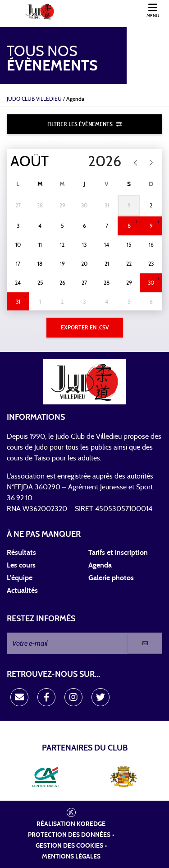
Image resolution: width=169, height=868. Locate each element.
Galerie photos (111, 578)
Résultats (21, 553)
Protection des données (69, 835)
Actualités (22, 591)
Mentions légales (71, 857)
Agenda (100, 565)
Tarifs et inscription (118, 553)
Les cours (21, 565)
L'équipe (20, 578)
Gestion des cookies (69, 846)
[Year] (99, 162)
